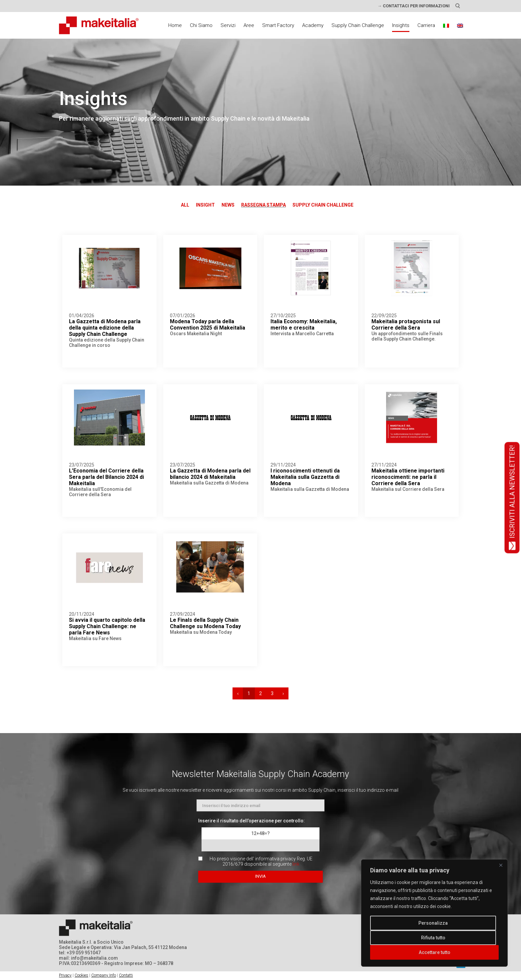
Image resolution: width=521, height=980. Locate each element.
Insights (401, 25)
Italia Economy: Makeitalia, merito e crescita (304, 325)
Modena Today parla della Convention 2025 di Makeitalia (208, 325)
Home (175, 25)
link (296, 864)
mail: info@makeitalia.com (88, 958)
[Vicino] (501, 865)
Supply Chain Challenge (358, 25)
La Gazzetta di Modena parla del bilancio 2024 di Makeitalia (210, 474)
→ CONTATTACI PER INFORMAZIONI (414, 6)
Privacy (65, 975)
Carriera (426, 25)
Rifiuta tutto (433, 938)
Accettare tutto (435, 952)
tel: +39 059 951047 (80, 953)
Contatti (126, 975)
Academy (313, 25)
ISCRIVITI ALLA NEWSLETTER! (512, 497)
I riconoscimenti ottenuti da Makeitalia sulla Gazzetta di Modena (305, 477)
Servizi (228, 25)
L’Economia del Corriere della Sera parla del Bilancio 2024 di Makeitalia (106, 477)
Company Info (104, 975)
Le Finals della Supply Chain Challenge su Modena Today (205, 623)
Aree (249, 25)
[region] (434, 913)
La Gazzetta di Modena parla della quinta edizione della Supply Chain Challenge (105, 328)
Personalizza (433, 923)
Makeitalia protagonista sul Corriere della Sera (406, 325)
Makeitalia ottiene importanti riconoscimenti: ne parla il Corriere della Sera (408, 477)
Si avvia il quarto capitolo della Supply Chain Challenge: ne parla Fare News (107, 626)
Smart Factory (278, 25)
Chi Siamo (201, 25)
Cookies (81, 975)
